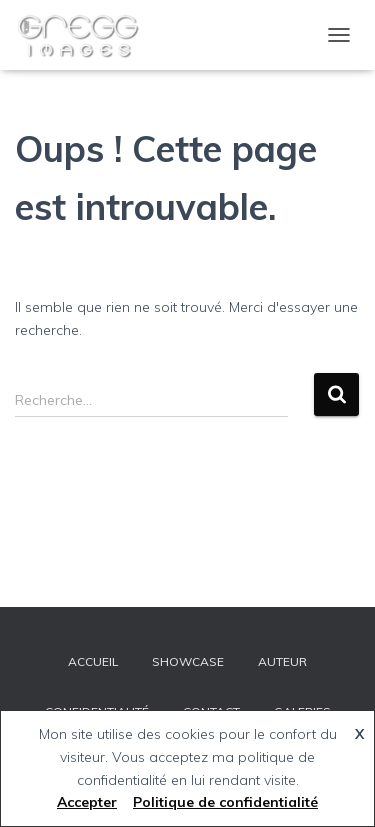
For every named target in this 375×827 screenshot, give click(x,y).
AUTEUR (282, 661)
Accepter (87, 802)
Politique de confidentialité (225, 802)
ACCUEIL (93, 661)
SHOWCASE (188, 661)
